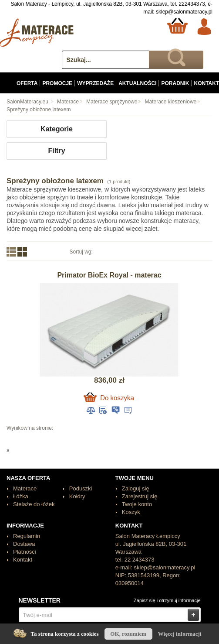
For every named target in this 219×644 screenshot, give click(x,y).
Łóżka (21, 496)
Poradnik (175, 83)
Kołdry (77, 496)
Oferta (27, 83)
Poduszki (81, 488)
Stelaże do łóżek (34, 504)
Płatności (25, 552)
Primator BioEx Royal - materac (109, 275)
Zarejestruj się (140, 496)
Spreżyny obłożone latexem (39, 110)
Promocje (57, 83)
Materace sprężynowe (112, 102)
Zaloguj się (136, 488)
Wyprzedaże (95, 83)
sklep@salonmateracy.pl (184, 12)
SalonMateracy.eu (27, 102)
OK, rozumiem (128, 634)
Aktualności (137, 83)
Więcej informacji (180, 634)
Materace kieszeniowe (171, 102)
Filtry (56, 151)
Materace (68, 102)
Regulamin (27, 536)
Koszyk (131, 512)
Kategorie (57, 129)
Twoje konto (137, 504)
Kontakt (23, 560)
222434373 (192, 4)
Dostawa (24, 544)
